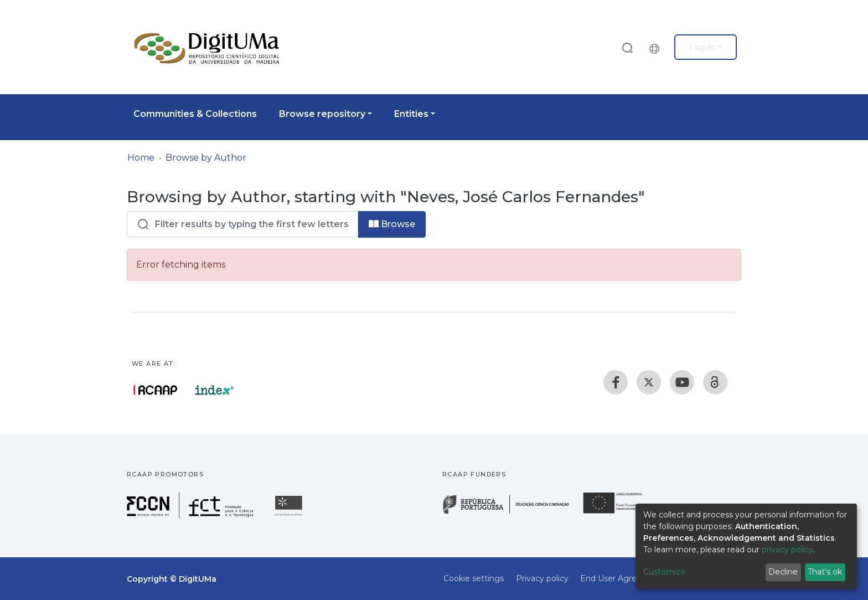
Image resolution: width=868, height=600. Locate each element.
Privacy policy (542, 578)
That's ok (825, 572)
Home (141, 158)
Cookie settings (474, 578)
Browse (392, 224)
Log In (702, 47)
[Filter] (242, 224)
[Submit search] (627, 47)
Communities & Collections (195, 114)
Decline (783, 572)
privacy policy (787, 550)
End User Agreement (622, 578)
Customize (664, 572)
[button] (657, 47)
